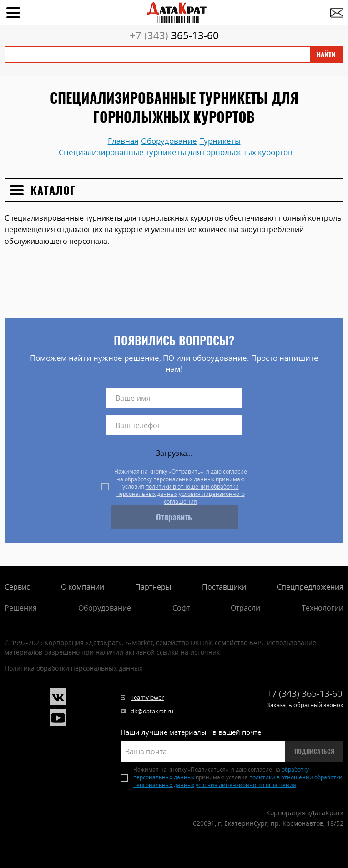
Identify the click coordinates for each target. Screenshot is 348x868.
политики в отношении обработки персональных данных (178, 490)
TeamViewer (147, 697)
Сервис (17, 587)
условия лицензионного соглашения (204, 497)
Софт (181, 608)
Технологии (323, 608)
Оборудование (105, 608)
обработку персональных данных (169, 479)
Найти (326, 55)
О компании (83, 587)
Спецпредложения (310, 587)
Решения (21, 608)
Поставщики (224, 587)
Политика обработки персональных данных (73, 668)
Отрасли (245, 608)
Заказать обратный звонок (305, 705)
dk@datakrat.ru (152, 711)
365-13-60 (174, 35)
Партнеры (153, 587)
